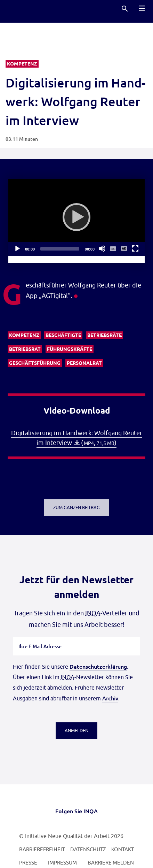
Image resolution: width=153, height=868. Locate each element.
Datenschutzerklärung (98, 666)
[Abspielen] (76, 217)
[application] (76, 217)
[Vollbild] (135, 248)
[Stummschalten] (102, 248)
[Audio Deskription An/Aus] (124, 248)
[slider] (60, 249)
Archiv (110, 698)
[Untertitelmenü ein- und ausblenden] (113, 248)
